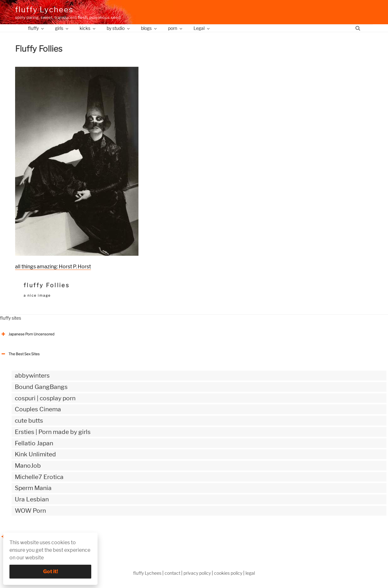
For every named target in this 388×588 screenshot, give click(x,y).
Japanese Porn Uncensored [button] (27, 334)
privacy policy (197, 573)
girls (62, 28)
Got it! (51, 571)
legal (250, 573)
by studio (119, 28)
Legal (202, 28)
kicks (88, 28)
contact (172, 573)
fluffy (36, 28)
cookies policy (228, 573)
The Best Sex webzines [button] (24, 537)
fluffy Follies (47, 285)
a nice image (37, 295)
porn (176, 28)
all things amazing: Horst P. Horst (53, 267)
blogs (149, 28)
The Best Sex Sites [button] (20, 354)
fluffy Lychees (44, 10)
